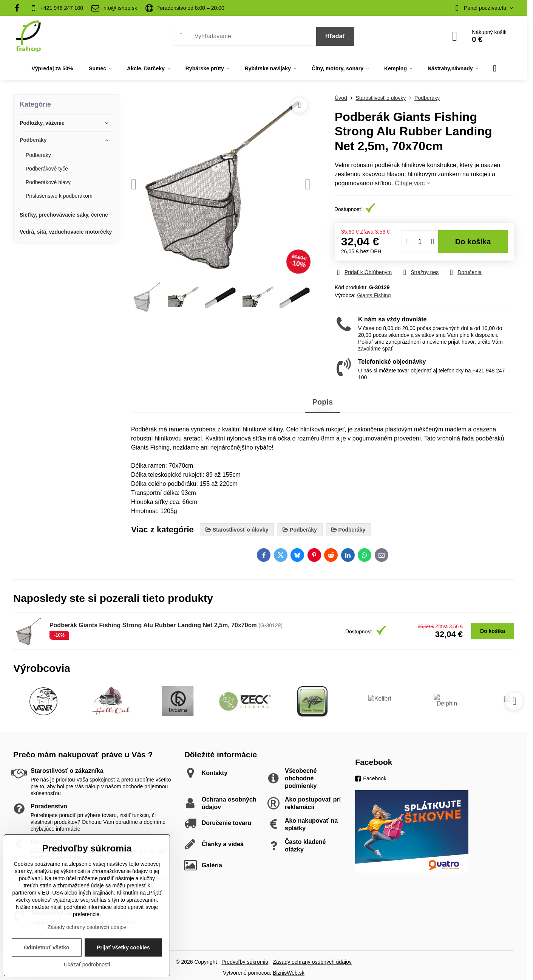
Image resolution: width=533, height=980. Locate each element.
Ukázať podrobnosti (87, 964)
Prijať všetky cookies (123, 947)
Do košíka (473, 242)
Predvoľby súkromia (245, 962)
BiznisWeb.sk (289, 973)
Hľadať (335, 36)
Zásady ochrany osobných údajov (312, 962)
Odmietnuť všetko (46, 947)
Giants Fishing (374, 295)
